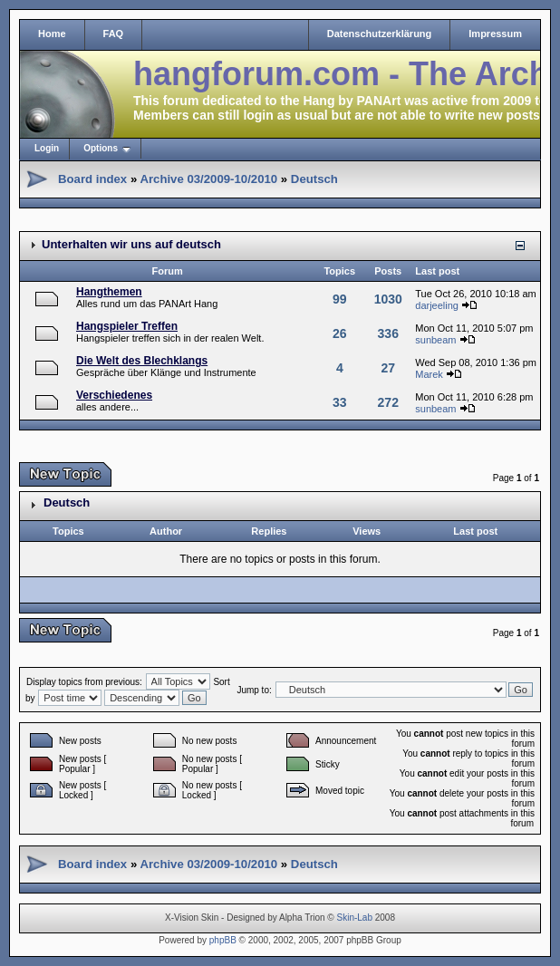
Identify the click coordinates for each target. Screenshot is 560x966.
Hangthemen (109, 292)
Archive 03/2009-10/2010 (208, 179)
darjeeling (437, 305)
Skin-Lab (355, 918)
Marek (429, 374)
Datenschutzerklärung (380, 34)
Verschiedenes (114, 395)
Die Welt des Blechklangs (142, 361)
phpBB (223, 940)
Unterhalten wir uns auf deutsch (131, 244)
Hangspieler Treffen (127, 326)
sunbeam (435, 340)
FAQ (114, 34)
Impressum (495, 34)
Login (47, 148)
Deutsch (314, 179)
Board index (92, 179)
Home (52, 34)
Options (101, 148)
